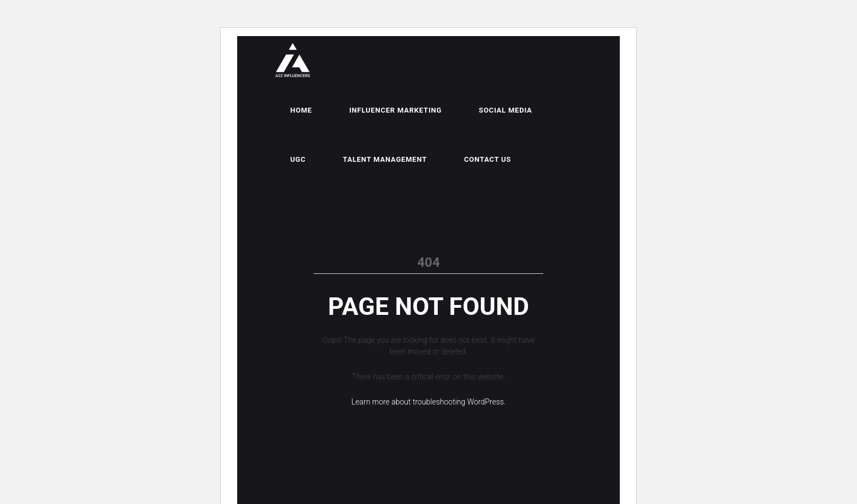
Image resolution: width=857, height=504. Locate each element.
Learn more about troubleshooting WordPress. (428, 402)
